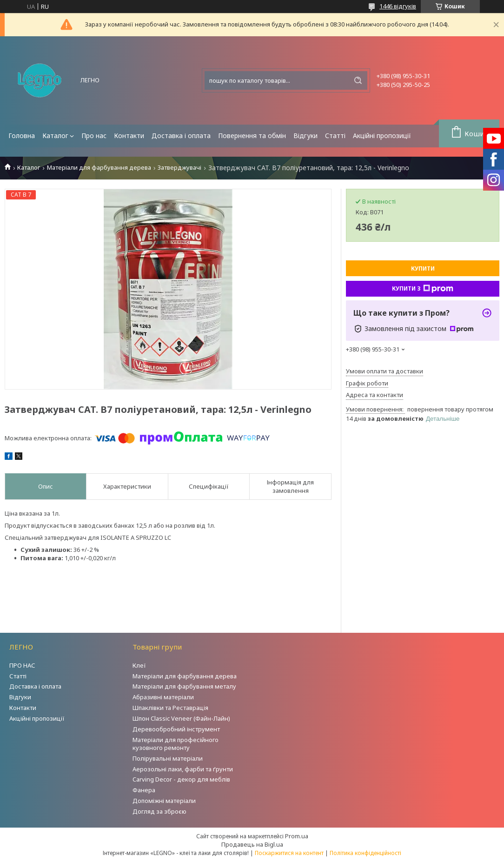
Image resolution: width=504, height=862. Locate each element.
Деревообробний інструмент (176, 729)
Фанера (144, 790)
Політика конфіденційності (365, 853)
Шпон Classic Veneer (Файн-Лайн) (181, 718)
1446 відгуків (398, 6)
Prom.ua (297, 836)
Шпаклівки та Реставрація (170, 708)
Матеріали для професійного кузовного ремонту (176, 744)
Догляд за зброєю (159, 811)
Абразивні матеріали (163, 697)
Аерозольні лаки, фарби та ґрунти (183, 769)
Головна (22, 136)
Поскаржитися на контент (289, 853)
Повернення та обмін (252, 136)
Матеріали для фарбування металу (184, 686)
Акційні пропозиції (382, 136)
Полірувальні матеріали (168, 758)
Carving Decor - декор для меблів (181, 779)
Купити (423, 269)
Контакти (129, 136)
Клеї (139, 665)
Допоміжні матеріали (164, 801)
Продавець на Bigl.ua (252, 844)
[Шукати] (358, 80)
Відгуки (305, 136)
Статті (335, 136)
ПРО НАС (22, 665)
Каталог (55, 136)
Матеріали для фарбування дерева (99, 168)
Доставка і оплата (181, 136)
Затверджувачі (179, 168)
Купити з (423, 289)
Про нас (94, 136)
